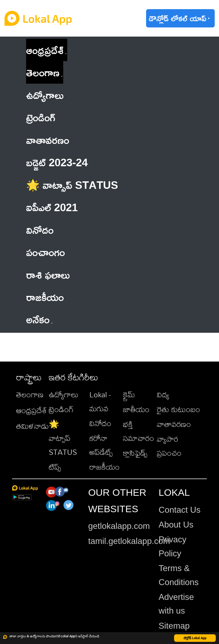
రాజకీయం (105, 467)
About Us (176, 525)
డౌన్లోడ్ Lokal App (195, 638)
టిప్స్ (55, 467)
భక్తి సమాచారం (139, 431)
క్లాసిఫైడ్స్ (135, 453)
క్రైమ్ (129, 394)
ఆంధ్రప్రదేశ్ (45, 50)
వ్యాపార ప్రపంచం (169, 446)
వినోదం (100, 423)
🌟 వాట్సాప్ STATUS (63, 438)
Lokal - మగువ (100, 401)
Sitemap (174, 626)
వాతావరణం (174, 424)
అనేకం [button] (39, 319)
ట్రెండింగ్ (61, 409)
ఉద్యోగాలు (63, 394)
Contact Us (179, 510)
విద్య (163, 394)
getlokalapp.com (119, 526)
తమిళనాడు (33, 426)
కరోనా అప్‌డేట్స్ (101, 445)
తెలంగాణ (43, 72)
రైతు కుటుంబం (179, 409)
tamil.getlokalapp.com (129, 541)
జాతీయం (136, 409)
